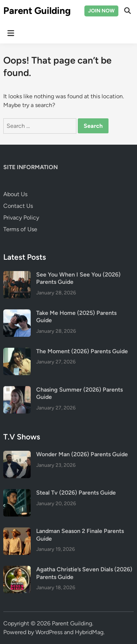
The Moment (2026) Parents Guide (82, 351)
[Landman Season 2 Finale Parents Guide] (17, 532)
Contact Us (18, 206)
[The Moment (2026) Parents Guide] (17, 352)
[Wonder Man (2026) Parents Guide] (17, 455)
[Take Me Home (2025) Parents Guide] (17, 314)
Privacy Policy (21, 218)
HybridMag (89, 632)
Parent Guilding (37, 11)
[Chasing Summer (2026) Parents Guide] (17, 390)
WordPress (49, 632)
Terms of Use (20, 229)
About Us (15, 194)
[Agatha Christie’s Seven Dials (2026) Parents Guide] (17, 570)
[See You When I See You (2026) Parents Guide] (17, 275)
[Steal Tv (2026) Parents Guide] (17, 493)
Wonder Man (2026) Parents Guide (82, 454)
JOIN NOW (101, 11)
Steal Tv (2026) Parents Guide (76, 493)
